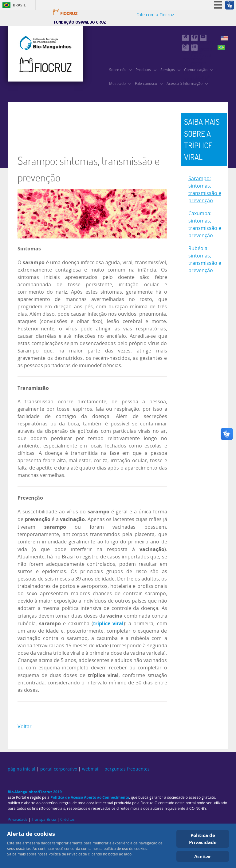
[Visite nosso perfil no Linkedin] (194, 48)
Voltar (25, 727)
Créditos (67, 820)
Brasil (19, 5)
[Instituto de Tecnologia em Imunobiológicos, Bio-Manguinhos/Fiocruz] (45, 54)
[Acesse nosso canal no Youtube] (203, 38)
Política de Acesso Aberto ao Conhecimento (90, 797)
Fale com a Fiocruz (155, 15)
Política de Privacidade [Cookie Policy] (203, 839)
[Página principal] (185, 38)
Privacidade (18, 820)
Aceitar (203, 856)
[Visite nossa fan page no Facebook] (194, 38)
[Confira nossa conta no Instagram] (185, 48)
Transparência (44, 820)
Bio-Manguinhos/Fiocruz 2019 (35, 792)
